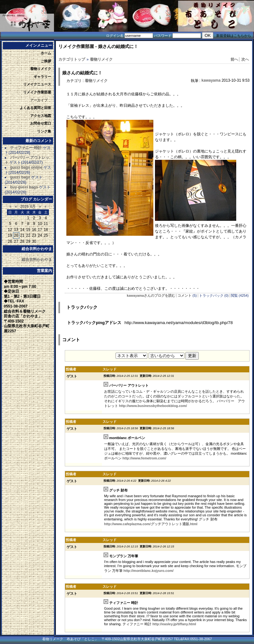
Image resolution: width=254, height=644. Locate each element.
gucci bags (20, 177)
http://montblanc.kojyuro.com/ (149, 571)
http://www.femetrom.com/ (144, 458)
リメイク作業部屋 (37, 92)
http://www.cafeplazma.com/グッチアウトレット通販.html (151, 524)
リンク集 (44, 131)
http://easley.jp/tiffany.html (174, 624)
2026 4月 (28, 207)
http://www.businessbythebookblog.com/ (153, 406)
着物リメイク (41, 69)
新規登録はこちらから (234, 36)
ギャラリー (42, 77)
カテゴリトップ (72, 59)
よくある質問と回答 (35, 108)
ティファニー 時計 (26, 148)
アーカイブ (39, 100)
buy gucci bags (24, 187)
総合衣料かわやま (37, 260)
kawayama (211, 80)
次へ (245, 59)
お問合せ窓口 (41, 123)
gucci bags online (26, 167)
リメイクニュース (37, 84)
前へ (234, 59)
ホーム (46, 53)
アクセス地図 (41, 116)
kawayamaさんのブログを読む (151, 295)
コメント (184, 295)
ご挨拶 (46, 61)
